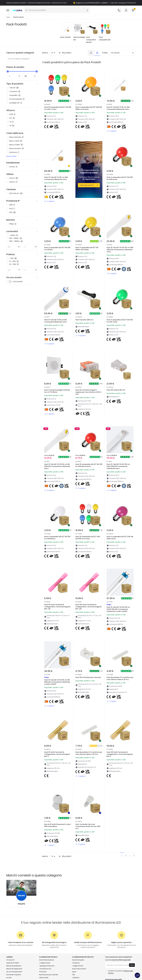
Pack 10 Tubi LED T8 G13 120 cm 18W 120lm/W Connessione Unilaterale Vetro (119, 242)
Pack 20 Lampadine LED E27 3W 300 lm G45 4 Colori (58, 108)
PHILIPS (21, 869)
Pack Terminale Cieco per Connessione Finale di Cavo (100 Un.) (89, 784)
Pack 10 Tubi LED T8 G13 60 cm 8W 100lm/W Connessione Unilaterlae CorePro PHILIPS (57, 649)
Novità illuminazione (47, 926)
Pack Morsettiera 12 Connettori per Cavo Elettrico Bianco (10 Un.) (88, 716)
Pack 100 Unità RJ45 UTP (117, 375)
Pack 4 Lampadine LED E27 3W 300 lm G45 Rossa (119, 171)
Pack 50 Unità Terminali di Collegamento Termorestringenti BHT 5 (55, 716)
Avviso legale (119, 972)
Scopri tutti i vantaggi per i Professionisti (123, 3)
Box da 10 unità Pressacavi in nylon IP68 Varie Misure (56, 783)
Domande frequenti (14, 940)
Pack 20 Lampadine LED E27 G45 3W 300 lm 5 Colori (89, 512)
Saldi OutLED (44, 943)
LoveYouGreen (78, 946)
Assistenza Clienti (13, 928)
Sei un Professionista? (14, 937)
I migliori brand (45, 928)
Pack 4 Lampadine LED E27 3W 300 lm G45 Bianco (57, 512)
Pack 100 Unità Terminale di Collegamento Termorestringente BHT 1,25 (87, 581)
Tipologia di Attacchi (47, 931)
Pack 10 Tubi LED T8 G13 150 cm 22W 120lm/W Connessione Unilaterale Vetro (119, 445)
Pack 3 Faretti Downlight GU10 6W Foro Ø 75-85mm (57, 376)
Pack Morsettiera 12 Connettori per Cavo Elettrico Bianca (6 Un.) (119, 649)
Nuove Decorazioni (79, 934)
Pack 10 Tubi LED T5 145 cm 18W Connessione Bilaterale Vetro (56, 178)
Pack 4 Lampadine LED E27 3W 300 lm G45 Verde (119, 309)
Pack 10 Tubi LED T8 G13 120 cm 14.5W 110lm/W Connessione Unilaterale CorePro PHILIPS (119, 581)
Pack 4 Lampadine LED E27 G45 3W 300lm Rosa (120, 512)
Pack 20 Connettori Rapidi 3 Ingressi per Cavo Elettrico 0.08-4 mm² (89, 378)
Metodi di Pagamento (14, 934)
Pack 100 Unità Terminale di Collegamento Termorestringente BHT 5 (118, 716)
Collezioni (76, 943)
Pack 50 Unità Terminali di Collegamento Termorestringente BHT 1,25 (56, 581)
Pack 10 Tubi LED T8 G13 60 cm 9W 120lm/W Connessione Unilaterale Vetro (57, 445)
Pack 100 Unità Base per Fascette (85, 647)
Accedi (9, 943)
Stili (73, 940)
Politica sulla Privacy (43, 972)
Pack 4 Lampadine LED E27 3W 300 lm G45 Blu (57, 241)
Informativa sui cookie (62, 972)
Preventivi (43, 937)
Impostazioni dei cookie (83, 972)
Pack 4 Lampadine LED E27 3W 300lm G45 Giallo (88, 241)
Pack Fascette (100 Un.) (85, 308)
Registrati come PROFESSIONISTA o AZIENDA (92, 3)
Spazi (74, 937)
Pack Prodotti (18, 17)
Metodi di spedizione (14, 931)
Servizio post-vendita (103, 972)
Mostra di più (13, 156)
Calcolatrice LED (45, 934)
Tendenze (76, 928)
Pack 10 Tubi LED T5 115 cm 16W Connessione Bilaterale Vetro (118, 108)
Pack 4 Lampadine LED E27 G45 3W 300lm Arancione (89, 108)
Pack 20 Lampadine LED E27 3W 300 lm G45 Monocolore (88, 444)
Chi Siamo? (10, 926)
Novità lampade (78, 926)
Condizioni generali (26, 972)
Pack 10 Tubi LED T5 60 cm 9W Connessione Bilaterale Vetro (57, 309)
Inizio (8, 17)
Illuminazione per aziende (49, 940)
